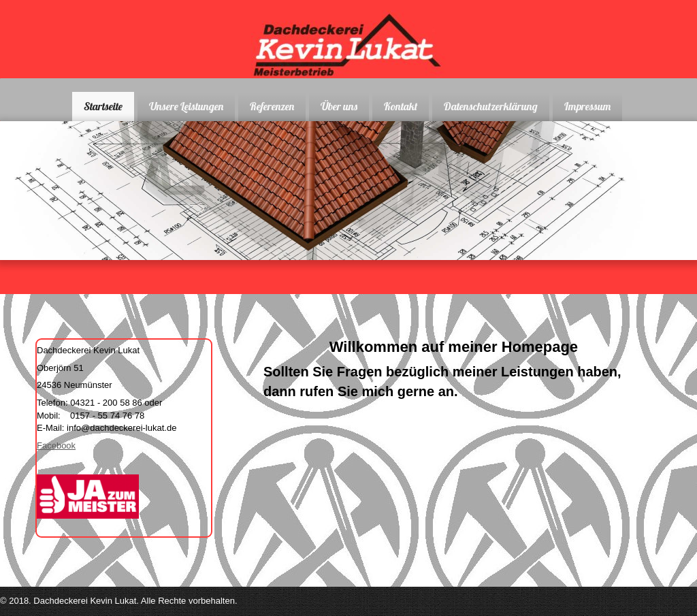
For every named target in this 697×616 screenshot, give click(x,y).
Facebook (56, 445)
